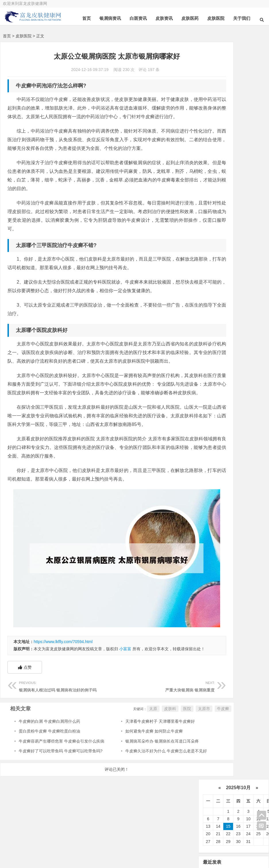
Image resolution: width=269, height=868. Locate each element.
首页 (87, 18)
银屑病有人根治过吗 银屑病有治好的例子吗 (58, 727)
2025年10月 (238, 50)
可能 (215, 332)
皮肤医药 (190, 18)
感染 (242, 323)
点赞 (25, 709)
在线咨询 (81, 842)
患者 (216, 288)
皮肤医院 (216, 18)
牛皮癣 (185, 750)
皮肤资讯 (164, 18)
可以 (242, 288)
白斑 (242, 306)
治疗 (216, 262)
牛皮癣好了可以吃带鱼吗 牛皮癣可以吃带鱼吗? (61, 792)
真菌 (216, 279)
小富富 (125, 683)
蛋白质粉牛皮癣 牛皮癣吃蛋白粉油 (49, 773)
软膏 (215, 315)
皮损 (238, 332)
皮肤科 (132, 750)
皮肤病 (218, 297)
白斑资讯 (138, 18)
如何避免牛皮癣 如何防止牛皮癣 (136, 773)
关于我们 (242, 18)
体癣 (238, 341)
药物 (246, 297)
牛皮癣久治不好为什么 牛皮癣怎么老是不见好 (148, 792)
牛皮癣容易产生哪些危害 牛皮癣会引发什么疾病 (62, 783)
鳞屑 (238, 315)
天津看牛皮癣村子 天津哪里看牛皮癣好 (142, 763)
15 (228, 89)
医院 (149, 750)
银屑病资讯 (110, 18)
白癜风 (217, 306)
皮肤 (246, 271)
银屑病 (244, 262)
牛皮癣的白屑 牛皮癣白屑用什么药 (49, 763)
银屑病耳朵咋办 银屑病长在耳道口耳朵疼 (144, 783)
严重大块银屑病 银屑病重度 (137, 727)
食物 (215, 341)
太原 (115, 750)
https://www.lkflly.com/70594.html (63, 676)
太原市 (166, 750)
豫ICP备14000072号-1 (195, 852)
